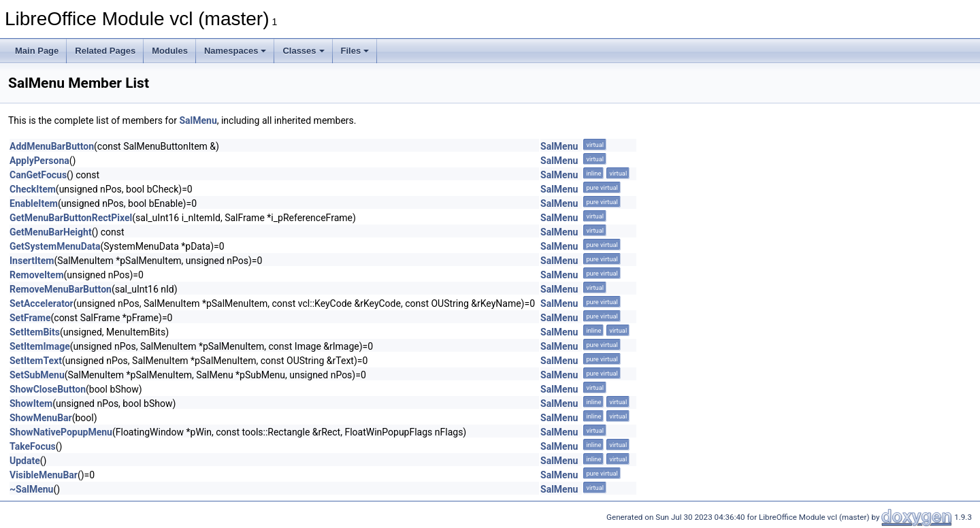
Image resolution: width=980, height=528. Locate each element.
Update (25, 461)
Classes (303, 51)
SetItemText (36, 361)
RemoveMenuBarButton (61, 289)
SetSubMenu (37, 375)
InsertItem (32, 261)
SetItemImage (40, 346)
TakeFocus (33, 446)
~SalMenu (31, 489)
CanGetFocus (38, 175)
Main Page (37, 51)
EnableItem (34, 203)
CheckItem (33, 189)
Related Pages (105, 51)
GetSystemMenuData (55, 246)
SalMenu (198, 120)
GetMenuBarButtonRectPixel (71, 218)
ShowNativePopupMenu (61, 432)
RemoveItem (37, 275)
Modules (170, 51)
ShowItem (31, 403)
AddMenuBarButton (52, 146)
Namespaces (235, 51)
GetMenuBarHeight (51, 232)
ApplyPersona (39, 161)
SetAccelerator (42, 303)
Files (355, 51)
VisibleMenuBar (44, 475)
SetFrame (30, 318)
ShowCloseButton (48, 389)
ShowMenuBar (41, 418)
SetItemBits (35, 332)
